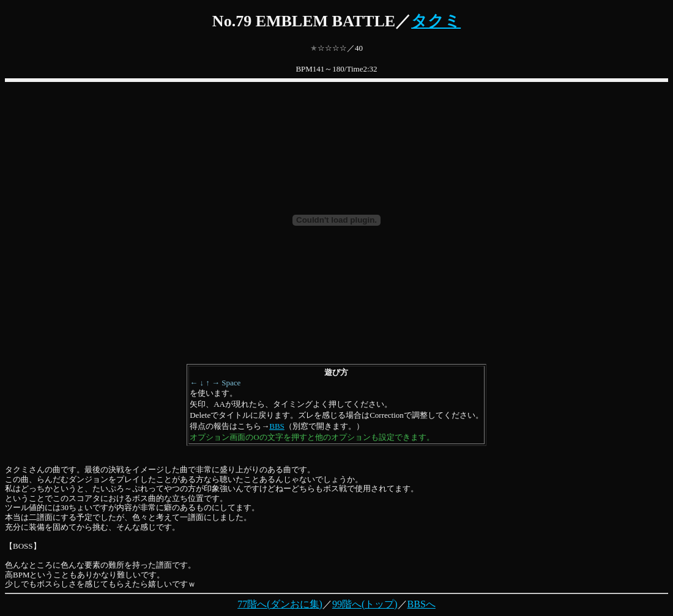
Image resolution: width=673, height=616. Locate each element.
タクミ (436, 21)
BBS (277, 426)
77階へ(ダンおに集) (280, 604)
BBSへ (422, 604)
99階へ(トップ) (365, 604)
